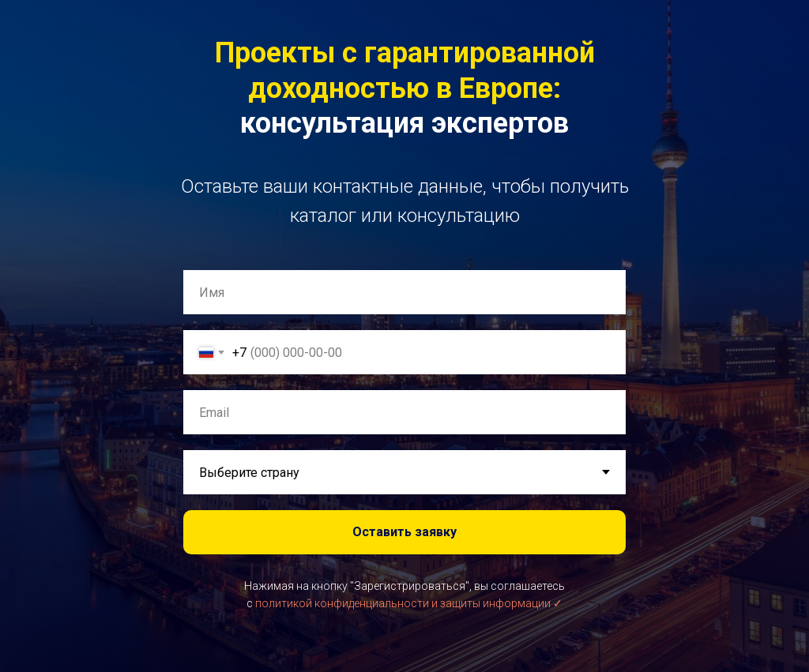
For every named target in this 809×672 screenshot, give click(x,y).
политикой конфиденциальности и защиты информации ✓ (409, 603)
